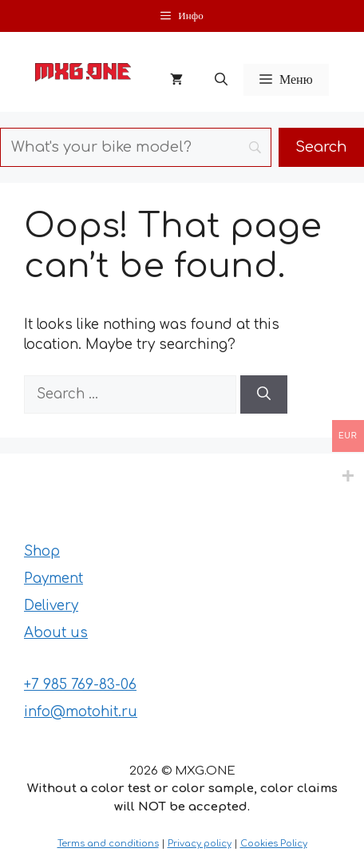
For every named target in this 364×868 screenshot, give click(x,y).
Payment (53, 579)
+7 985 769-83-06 (80, 685)
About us (56, 633)
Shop (42, 551)
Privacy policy (200, 844)
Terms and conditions (108, 844)
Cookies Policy (274, 844)
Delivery (51, 606)
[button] (221, 80)
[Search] (264, 394)
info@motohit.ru (81, 712)
